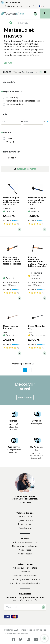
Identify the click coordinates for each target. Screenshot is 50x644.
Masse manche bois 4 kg (11, 327)
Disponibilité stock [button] (11, 91)
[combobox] (28, 23)
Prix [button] (4, 114)
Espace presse (25, 524)
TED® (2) (11, 138)
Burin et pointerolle (25, 397)
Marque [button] (6, 132)
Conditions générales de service (25, 583)
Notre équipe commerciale (25, 542)
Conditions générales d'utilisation (25, 579)
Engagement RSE (25, 520)
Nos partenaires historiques (25, 546)
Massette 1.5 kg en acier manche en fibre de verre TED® (37, 201)
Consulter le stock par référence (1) (23, 101)
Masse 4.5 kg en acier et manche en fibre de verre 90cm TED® (11, 201)
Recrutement (25, 528)
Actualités (25, 572)
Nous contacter (25, 554)
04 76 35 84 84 (13, 2)
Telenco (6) (12, 158)
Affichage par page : (21, 364)
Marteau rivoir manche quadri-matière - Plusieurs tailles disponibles (12, 261)
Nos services (25, 550)
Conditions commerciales (25, 576)
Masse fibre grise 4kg (37, 327)
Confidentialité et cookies (16, 634)
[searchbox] (32, 23)
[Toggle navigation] (3, 23)
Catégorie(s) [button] (8, 82)
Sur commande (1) (15, 104)
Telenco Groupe (25, 517)
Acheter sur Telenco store (25, 568)
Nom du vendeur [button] (10, 152)
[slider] (10, 224)
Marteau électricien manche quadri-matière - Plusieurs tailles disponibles (37, 262)
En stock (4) (12, 97)
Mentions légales (27, 630)
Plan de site (40, 630)
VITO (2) (10, 142)
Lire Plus (8, 63)
